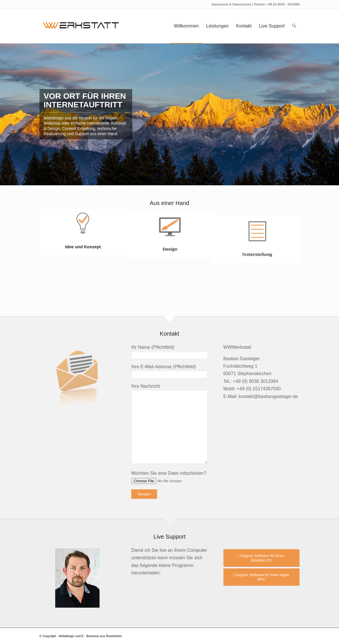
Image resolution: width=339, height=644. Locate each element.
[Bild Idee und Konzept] (83, 232)
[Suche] (294, 26)
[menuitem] (186, 26)
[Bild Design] (170, 232)
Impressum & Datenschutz (232, 4)
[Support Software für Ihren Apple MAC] (262, 577)
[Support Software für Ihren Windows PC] (262, 558)
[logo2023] (81, 26)
